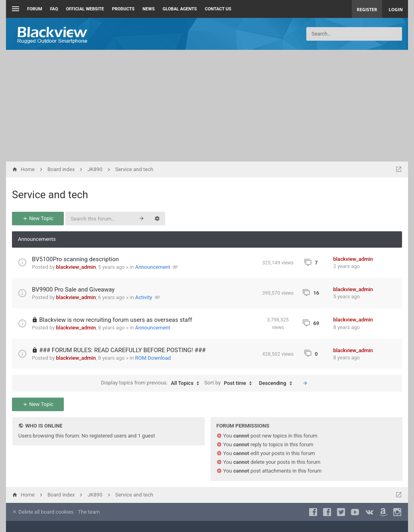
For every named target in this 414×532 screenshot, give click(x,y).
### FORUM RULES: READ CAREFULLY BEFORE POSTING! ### (122, 350)
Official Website (85, 9)
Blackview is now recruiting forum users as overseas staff (115, 320)
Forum (35, 9)
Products (123, 9)
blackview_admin (76, 267)
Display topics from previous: (152, 383)
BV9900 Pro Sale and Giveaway (73, 290)
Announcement (153, 267)
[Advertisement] (207, 106)
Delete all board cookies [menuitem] (43, 512)
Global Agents (180, 9)
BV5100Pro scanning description (75, 259)
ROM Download (153, 358)
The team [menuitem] (89, 512)
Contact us (218, 9)
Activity (144, 297)
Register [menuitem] (367, 9)
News (148, 9)
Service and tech (50, 195)
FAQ (54, 9)
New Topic (38, 218)
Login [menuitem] (396, 9)
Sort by (230, 383)
